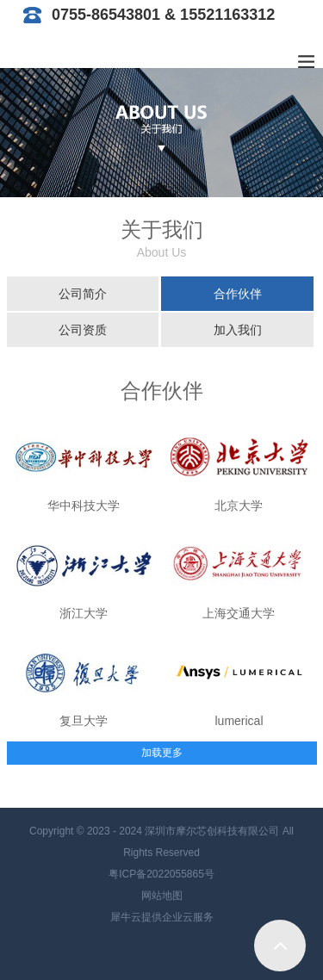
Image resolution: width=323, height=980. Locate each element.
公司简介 (83, 294)
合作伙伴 (238, 294)
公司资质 (83, 330)
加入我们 (238, 330)
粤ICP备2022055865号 (161, 874)
